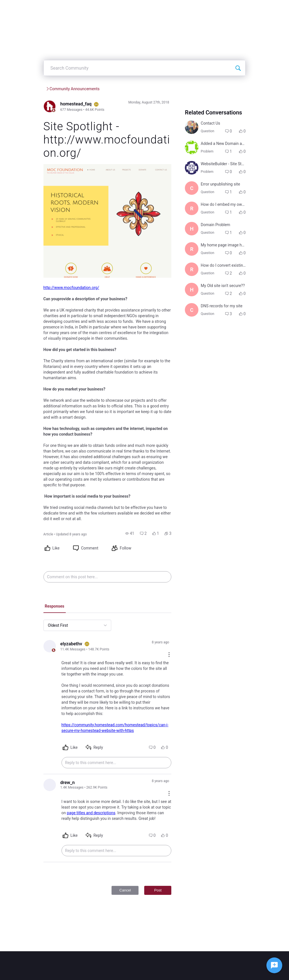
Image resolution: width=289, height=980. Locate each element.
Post (164, 881)
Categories (189, 8)
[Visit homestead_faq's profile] (36, 124)
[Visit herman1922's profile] (198, 369)
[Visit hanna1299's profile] (198, 284)
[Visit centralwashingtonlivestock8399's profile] (198, 224)
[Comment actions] (175, 647)
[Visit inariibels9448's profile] (198, 169)
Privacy (202, 973)
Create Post (158, 8)
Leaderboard (221, 8)
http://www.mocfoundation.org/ (57, 315)
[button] (135, 538)
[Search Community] (253, 85)
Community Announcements (127, 106)
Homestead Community (50, 106)
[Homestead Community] (72, 8)
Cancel (131, 881)
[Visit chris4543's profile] (198, 399)
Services (87, 106)
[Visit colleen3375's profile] (198, 144)
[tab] (40, 611)
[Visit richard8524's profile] (198, 254)
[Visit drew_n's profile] (36, 780)
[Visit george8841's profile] (198, 199)
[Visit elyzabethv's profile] (36, 651)
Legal (189, 973)
